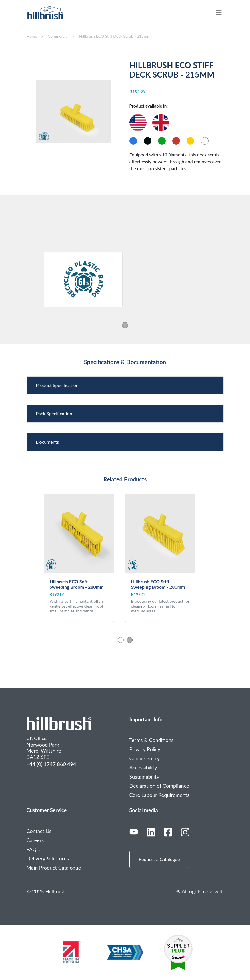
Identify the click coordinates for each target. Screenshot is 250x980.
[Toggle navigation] (222, 12)
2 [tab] (130, 640)
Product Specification (57, 385)
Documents (48, 442)
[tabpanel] (83, 279)
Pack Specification (54, 413)
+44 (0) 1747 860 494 (51, 764)
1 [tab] (125, 325)
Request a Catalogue (159, 859)
